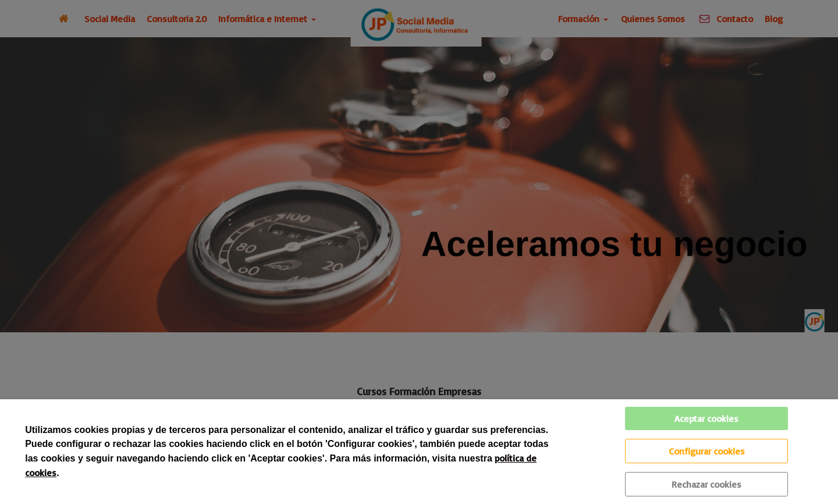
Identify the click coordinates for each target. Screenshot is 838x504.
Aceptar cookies (706, 418)
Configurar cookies (707, 451)
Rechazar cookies (706, 484)
